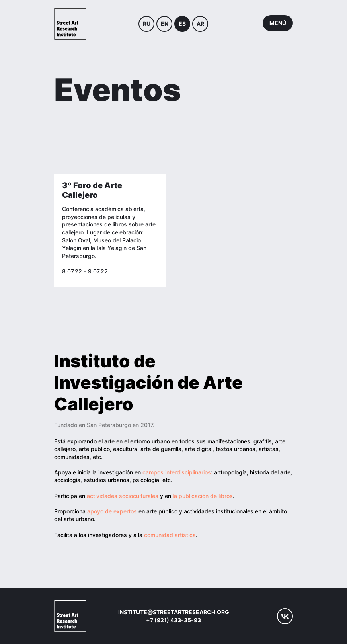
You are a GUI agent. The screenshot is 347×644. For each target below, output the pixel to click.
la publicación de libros (203, 496)
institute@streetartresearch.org (174, 612)
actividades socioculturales (123, 496)
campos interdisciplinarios (177, 472)
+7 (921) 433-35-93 (173, 620)
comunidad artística (170, 535)
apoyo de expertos (112, 511)
